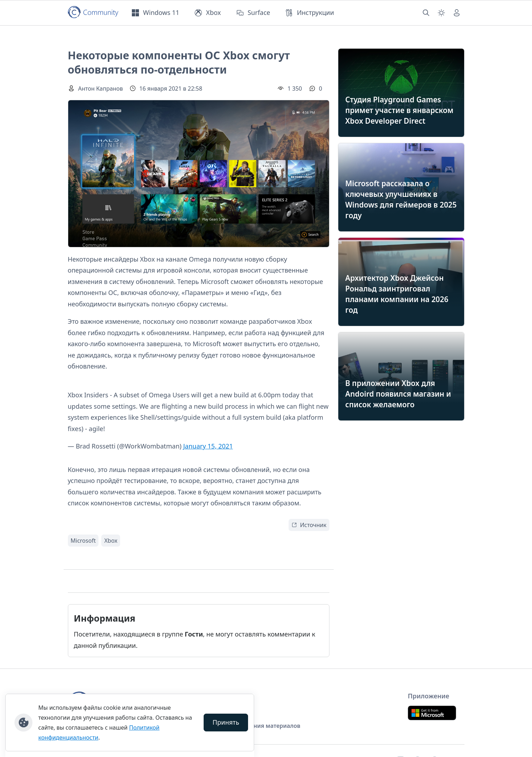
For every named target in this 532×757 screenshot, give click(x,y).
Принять (226, 722)
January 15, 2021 (208, 446)
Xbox (111, 541)
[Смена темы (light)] (441, 13)
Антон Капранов (101, 88)
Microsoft (83, 541)
